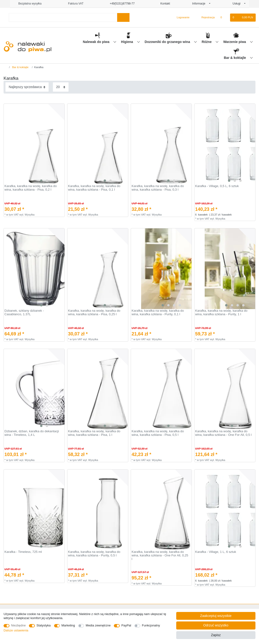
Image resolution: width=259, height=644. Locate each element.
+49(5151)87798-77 (120, 4)
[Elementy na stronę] (61, 87)
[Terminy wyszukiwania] (63, 17)
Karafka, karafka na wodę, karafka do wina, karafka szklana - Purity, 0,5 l (94, 554)
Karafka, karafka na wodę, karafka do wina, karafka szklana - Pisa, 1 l (94, 433)
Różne (207, 42)
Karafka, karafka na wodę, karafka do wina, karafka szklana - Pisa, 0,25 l (94, 313)
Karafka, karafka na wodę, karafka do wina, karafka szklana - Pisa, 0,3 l (158, 188)
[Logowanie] (181, 18)
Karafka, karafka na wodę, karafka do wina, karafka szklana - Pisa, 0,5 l (158, 433)
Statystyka (44, 625)
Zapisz (216, 635)
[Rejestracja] (205, 18)
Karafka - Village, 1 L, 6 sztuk (216, 552)
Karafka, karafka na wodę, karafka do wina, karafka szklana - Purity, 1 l (221, 313)
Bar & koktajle (235, 58)
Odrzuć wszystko (216, 625)
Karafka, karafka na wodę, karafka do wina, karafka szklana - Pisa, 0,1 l (94, 188)
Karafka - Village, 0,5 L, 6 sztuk (217, 186)
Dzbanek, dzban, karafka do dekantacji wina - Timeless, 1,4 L (32, 433)
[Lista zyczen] (224, 18)
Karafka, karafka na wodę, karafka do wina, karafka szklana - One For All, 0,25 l (160, 555)
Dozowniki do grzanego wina (168, 42)
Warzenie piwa (235, 42)
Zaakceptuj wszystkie (216, 616)
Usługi (238, 4)
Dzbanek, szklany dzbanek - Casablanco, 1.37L (24, 313)
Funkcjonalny (151, 625)
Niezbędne (18, 625)
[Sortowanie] (27, 87)
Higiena (127, 42)
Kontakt (163, 4)
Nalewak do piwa (97, 42)
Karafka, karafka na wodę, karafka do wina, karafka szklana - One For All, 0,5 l (223, 433)
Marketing (68, 625)
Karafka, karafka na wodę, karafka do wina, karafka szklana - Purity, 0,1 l (158, 313)
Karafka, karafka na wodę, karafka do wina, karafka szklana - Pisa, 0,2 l (31, 188)
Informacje (200, 4)
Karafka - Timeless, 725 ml (23, 552)
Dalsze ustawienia (16, 630)
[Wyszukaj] (123, 17)
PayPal (126, 625)
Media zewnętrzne (98, 625)
